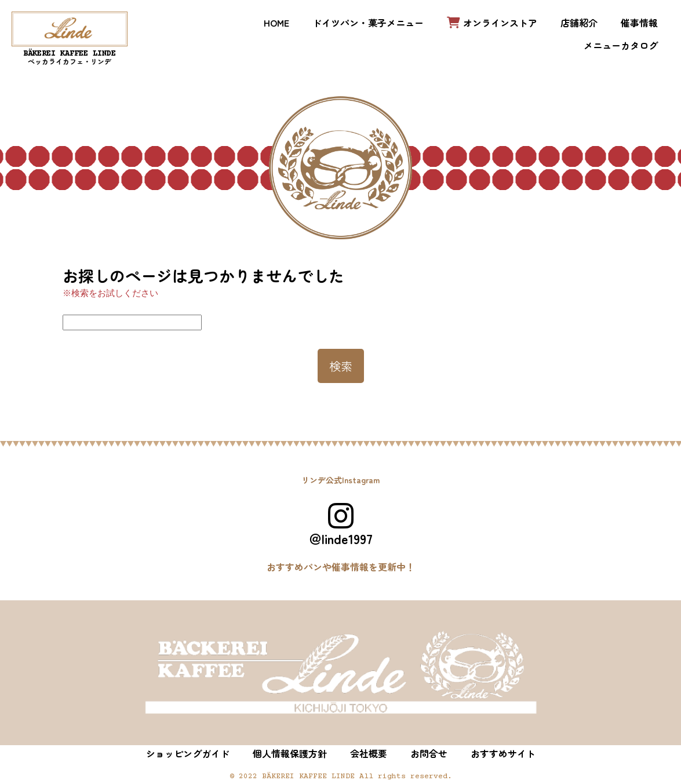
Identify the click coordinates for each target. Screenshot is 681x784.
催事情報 (639, 23)
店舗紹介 (579, 23)
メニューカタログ (621, 45)
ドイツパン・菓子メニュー (368, 23)
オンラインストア (492, 23)
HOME (276, 23)
